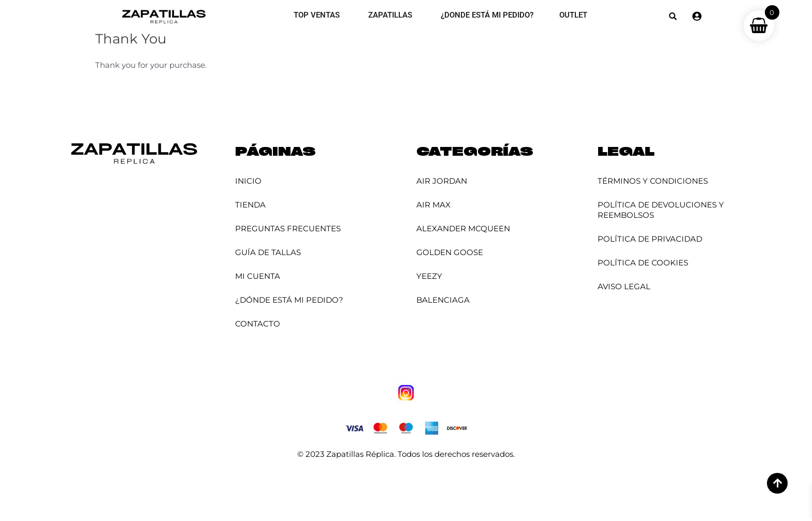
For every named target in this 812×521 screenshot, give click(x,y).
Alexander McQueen (463, 228)
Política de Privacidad (650, 239)
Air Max (433, 205)
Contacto (258, 324)
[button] (673, 16)
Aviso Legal (624, 286)
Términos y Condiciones (653, 181)
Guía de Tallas (268, 252)
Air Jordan (442, 181)
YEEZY (429, 276)
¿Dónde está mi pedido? (289, 300)
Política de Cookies (643, 263)
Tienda (250, 205)
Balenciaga (443, 300)
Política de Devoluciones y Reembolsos (661, 210)
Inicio (248, 181)
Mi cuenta (258, 276)
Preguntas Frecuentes (288, 228)
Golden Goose (450, 252)
